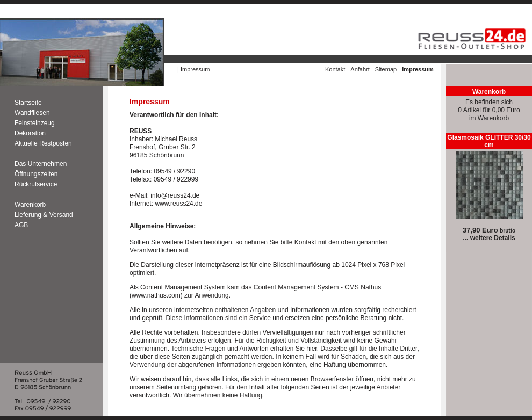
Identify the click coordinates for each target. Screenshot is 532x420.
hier (311, 349)
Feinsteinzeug (35, 123)
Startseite (28, 103)
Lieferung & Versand (44, 215)
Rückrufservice (36, 184)
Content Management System (183, 287)
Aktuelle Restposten (43, 143)
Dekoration (30, 133)
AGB (21, 225)
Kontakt (335, 69)
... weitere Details (489, 238)
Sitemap (386, 69)
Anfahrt (360, 69)
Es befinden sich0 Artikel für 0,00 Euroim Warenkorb (489, 110)
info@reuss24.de (175, 195)
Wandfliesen (32, 113)
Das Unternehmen (41, 164)
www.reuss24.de (178, 204)
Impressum (195, 69)
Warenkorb (30, 205)
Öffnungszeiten (36, 174)
